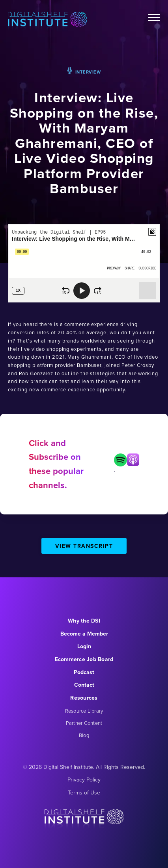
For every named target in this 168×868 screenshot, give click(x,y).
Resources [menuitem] (84, 698)
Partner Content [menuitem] (84, 723)
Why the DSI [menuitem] (84, 621)
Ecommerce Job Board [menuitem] (84, 659)
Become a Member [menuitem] (84, 634)
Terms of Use (84, 793)
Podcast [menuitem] (84, 672)
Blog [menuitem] (84, 735)
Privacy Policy (84, 780)
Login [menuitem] (84, 646)
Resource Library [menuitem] (84, 711)
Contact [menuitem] (84, 685)
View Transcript (84, 546)
